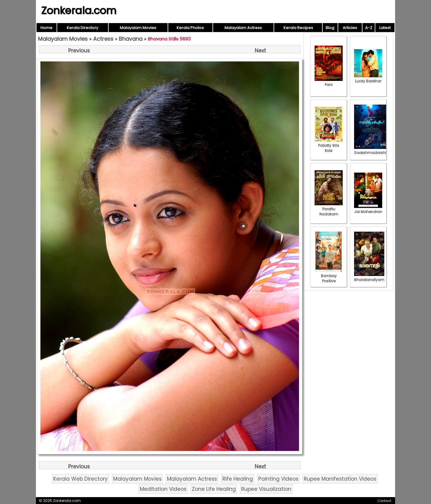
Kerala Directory (82, 28)
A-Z (369, 28)
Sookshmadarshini (372, 150)
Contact (384, 501)
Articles (350, 28)
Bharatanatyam (369, 277)
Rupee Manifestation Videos (340, 479)
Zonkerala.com (79, 10)
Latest (385, 28)
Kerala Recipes (298, 28)
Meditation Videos (163, 489)
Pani (329, 82)
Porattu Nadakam (329, 209)
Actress (103, 39)
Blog (330, 28)
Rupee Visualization (266, 489)
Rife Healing (238, 479)
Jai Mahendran (368, 209)
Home (46, 28)
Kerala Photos (190, 28)
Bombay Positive (329, 276)
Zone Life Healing (214, 489)
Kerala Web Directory (81, 479)
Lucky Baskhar (368, 79)
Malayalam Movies (138, 28)
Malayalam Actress (243, 28)
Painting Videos (278, 479)
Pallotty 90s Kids (329, 145)
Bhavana (131, 39)
